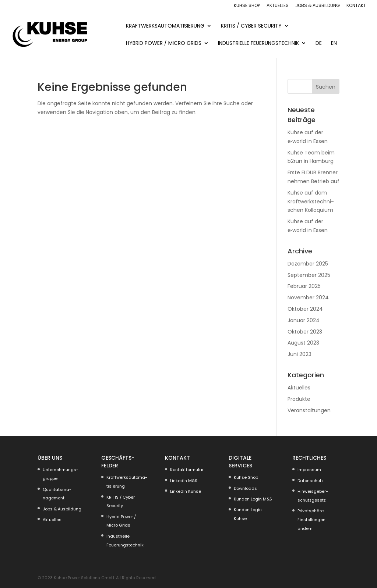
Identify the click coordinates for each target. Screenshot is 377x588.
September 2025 (309, 275)
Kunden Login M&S (253, 499)
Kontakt (356, 6)
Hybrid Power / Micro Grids (164, 44)
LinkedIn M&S (184, 481)
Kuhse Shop (247, 6)
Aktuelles (278, 6)
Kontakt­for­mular (187, 470)
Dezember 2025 (308, 264)
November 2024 (308, 297)
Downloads (245, 488)
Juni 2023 (300, 354)
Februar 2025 (304, 286)
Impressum (309, 470)
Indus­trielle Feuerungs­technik (258, 44)
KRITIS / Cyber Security (251, 26)
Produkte (299, 399)
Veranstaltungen (309, 410)
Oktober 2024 (305, 309)
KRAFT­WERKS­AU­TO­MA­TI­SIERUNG (165, 26)
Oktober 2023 (305, 332)
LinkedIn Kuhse (186, 491)
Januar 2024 (304, 320)
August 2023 (303, 343)
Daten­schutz (311, 481)
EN (334, 44)
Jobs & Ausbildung (318, 6)
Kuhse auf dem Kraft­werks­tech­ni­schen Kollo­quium (311, 202)
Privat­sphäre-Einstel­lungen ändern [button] (312, 520)
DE (319, 44)
